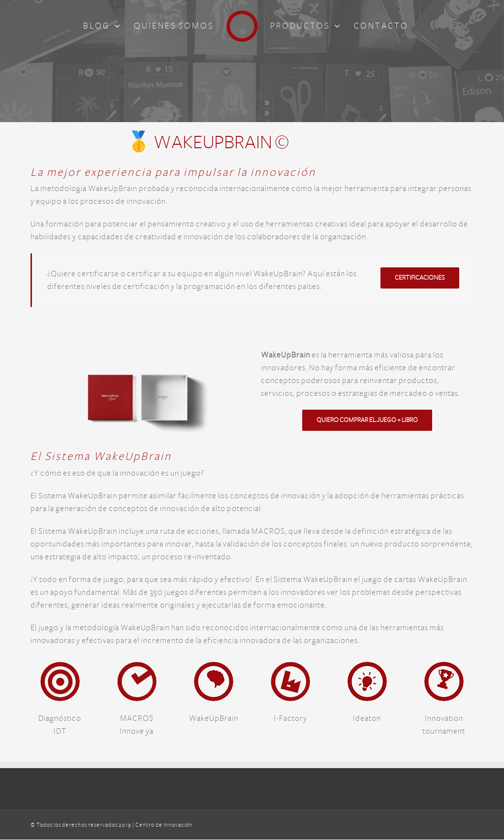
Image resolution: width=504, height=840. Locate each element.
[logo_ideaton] (367, 667)
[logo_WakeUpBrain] (214, 667)
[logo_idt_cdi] (60, 667)
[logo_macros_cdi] (137, 667)
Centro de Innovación (164, 825)
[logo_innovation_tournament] (444, 667)
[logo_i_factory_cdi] (290, 667)
